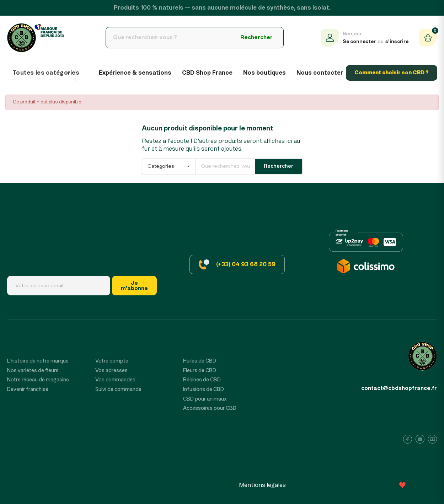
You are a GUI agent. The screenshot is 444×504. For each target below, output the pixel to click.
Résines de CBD (202, 380)
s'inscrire (397, 42)
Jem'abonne (134, 286)
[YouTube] (432, 439)
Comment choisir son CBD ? (392, 73)
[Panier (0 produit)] (428, 38)
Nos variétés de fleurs (33, 371)
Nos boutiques (264, 73)
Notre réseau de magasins (38, 380)
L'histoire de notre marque (38, 361)
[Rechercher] (168, 38)
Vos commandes (115, 380)
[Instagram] (420, 439)
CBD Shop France (207, 73)
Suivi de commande (118, 389)
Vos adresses (111, 371)
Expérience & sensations (135, 73)
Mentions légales (262, 485)
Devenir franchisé (28, 389)
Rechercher (256, 37)
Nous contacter (320, 73)
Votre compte (112, 361)
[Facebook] (408, 439)
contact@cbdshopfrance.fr (399, 388)
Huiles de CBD (200, 361)
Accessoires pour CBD (210, 408)
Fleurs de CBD (200, 371)
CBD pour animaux (205, 399)
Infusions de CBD (204, 389)
